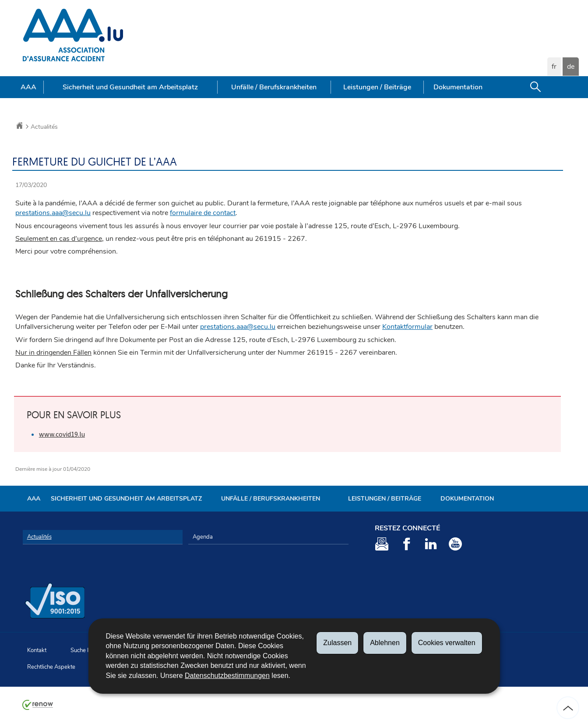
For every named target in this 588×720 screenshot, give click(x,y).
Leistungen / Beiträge (377, 87)
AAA (28, 87)
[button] (535, 87)
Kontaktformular (407, 327)
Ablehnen (385, 643)
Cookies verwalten (447, 643)
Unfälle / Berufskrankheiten (274, 87)
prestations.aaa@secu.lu (53, 213)
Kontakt (37, 650)
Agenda (203, 537)
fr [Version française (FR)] (554, 67)
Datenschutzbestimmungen (227, 676)
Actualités (44, 127)
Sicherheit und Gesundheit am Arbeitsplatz (130, 87)
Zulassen (337, 643)
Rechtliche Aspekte (51, 667)
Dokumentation (458, 87)
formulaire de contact (203, 213)
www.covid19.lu (62, 434)
